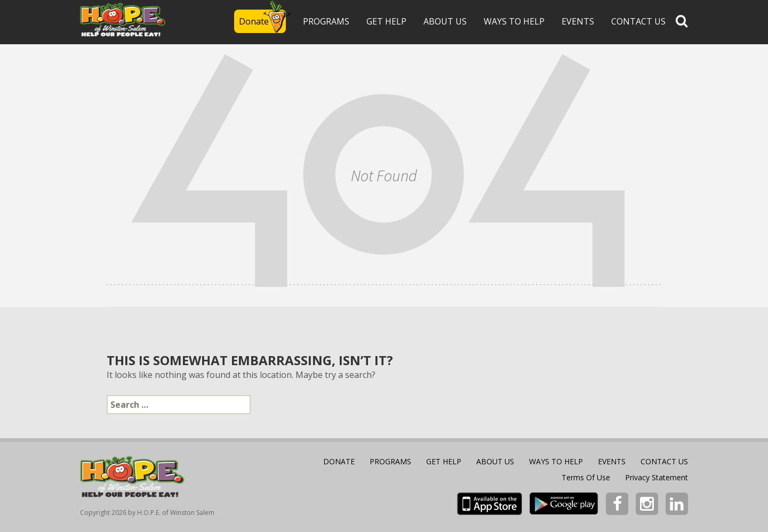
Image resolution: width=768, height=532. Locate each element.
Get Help (386, 21)
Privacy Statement (657, 477)
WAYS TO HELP (514, 21)
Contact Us (638, 21)
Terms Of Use (586, 477)
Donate (254, 21)
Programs (326, 21)
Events (578, 21)
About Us (445, 21)
